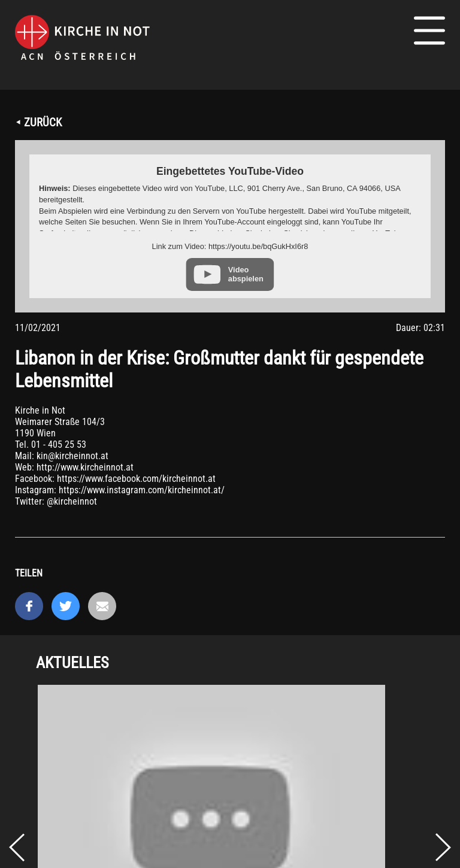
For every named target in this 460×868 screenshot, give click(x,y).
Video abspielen (246, 274)
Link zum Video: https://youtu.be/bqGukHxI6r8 (230, 246)
